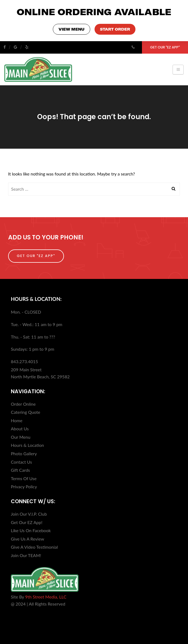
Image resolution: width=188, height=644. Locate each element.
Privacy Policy (24, 487)
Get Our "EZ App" (165, 47)
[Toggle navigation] (178, 70)
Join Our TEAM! (26, 555)
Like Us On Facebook (31, 530)
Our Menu (21, 437)
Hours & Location (27, 445)
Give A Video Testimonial (34, 547)
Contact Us (21, 462)
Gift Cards (20, 470)
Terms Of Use (24, 478)
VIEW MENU (72, 29)
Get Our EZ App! (27, 522)
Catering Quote (25, 412)
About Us (20, 429)
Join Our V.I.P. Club (29, 514)
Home (17, 420)
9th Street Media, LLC (46, 597)
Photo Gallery (24, 453)
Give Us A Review (27, 539)
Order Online (23, 404)
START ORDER (115, 29)
